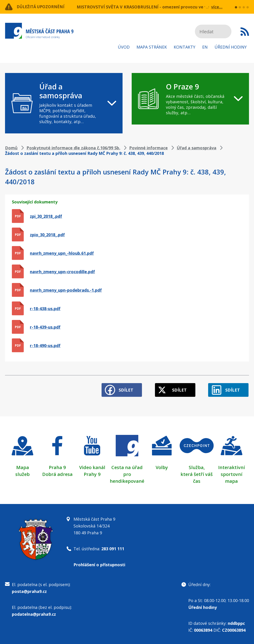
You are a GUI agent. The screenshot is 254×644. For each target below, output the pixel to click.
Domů (11, 148)
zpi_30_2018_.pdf (46, 216)
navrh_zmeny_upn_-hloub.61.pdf (62, 253)
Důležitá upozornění (42, 7)
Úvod (124, 47)
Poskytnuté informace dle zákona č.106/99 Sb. (73, 148)
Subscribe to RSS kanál (245, 31)
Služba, (197, 466)
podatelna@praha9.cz (34, 613)
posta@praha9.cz (29, 590)
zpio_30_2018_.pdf (47, 235)
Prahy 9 (92, 473)
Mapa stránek (152, 47)
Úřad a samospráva (196, 148)
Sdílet (123, 389)
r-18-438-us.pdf (45, 309)
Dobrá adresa (57, 473)
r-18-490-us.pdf (45, 345)
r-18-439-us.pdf (45, 327)
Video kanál (92, 466)
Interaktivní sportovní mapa (232, 473)
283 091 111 (113, 548)
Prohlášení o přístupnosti (99, 564)
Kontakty (185, 47)
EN (205, 47)
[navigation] (64, 103)
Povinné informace (148, 148)
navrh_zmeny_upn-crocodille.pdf (62, 272)
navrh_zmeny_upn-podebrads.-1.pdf (66, 290)
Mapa (23, 466)
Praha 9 (57, 466)
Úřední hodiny (231, 47)
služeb (22, 473)
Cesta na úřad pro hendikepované (127, 473)
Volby (162, 466)
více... (217, 7)
